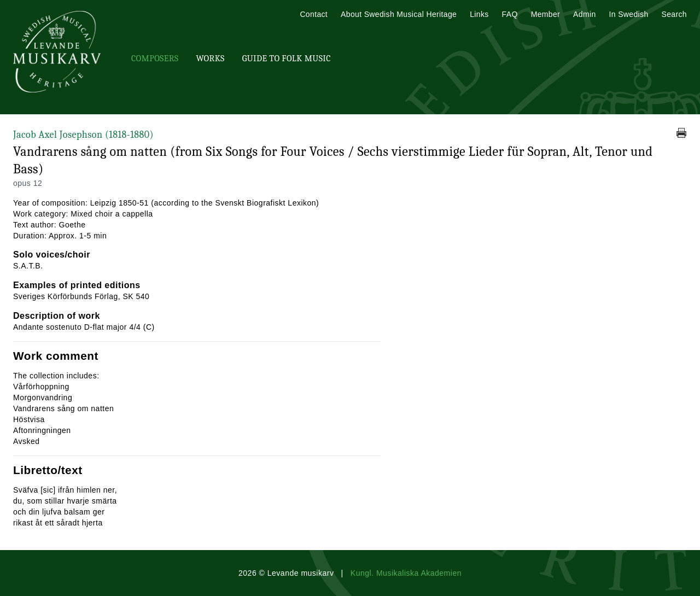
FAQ (510, 14)
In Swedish (629, 14)
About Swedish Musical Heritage (399, 14)
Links (479, 14)
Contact (314, 14)
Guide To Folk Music (287, 59)
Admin (584, 14)
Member (546, 14)
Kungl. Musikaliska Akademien (406, 573)
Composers (155, 59)
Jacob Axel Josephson (83, 135)
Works (210, 59)
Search (674, 14)
